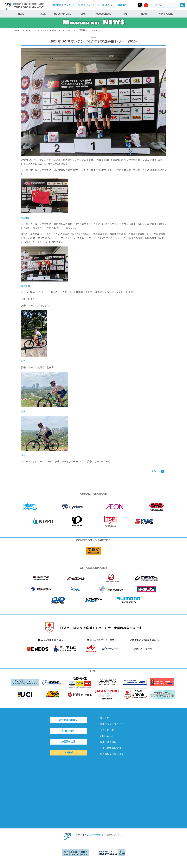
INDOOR (145, 14)
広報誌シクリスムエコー (113, 724)
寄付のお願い (68, 731)
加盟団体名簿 (68, 742)
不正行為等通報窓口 (110, 748)
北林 (44, 436)
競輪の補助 (94, 835)
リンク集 (105, 718)
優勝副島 (44, 267)
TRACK (42, 14)
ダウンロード (107, 730)
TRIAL (124, 14)
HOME (17, 30)
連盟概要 (122, 5)
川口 (34, 336)
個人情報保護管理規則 (112, 754)
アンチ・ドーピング (73, 5)
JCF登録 (57, 5)
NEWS (43, 30)
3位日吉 (44, 199)
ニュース (90, 5)
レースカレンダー (106, 5)
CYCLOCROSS (104, 14)
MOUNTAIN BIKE (63, 14)
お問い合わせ (107, 736)
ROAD (21, 14)
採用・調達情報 (108, 742)
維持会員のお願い (68, 720)
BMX (83, 14)
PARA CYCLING (166, 14)
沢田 (44, 393)
